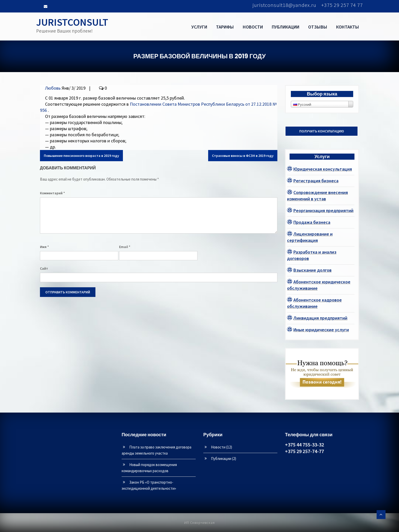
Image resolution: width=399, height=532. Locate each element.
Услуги (199, 27)
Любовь (53, 88)
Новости (253, 27)
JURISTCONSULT (72, 22)
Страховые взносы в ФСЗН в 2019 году (243, 156)
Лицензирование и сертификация (310, 237)
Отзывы (318, 27)
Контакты (348, 27)
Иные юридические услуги (321, 330)
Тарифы (225, 27)
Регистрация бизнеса (316, 181)
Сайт (44, 268)
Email (125, 247)
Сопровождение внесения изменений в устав (317, 196)
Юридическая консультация (323, 169)
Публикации (286, 27)
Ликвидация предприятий (320, 318)
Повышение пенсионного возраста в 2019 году (81, 156)
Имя (44, 247)
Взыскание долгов (312, 270)
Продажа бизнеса (312, 222)
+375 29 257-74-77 (304, 451)
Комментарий (52, 193)
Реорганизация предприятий (323, 210)
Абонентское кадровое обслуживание (314, 303)
